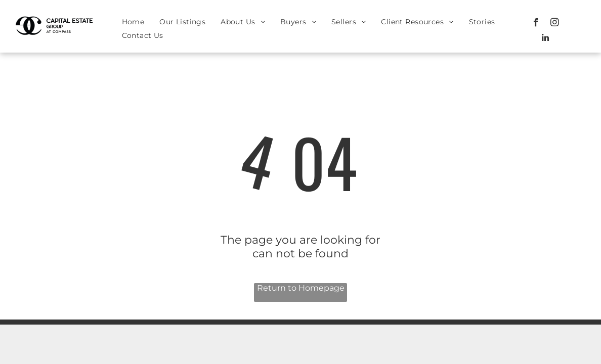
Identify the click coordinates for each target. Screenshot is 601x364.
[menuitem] (133, 22)
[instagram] (555, 24)
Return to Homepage (301, 288)
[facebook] (536, 24)
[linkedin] (545, 39)
